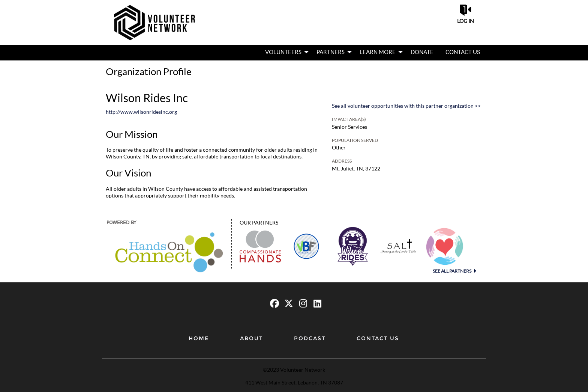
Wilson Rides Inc (147, 98)
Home (199, 338)
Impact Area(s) (349, 119)
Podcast (310, 338)
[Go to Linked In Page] (316, 303)
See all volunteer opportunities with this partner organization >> (406, 106)
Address (342, 161)
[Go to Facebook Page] (273, 303)
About (251, 338)
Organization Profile (149, 71)
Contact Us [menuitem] (463, 52)
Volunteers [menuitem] (283, 52)
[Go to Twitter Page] (288, 303)
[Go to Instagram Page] (302, 303)
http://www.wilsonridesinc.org (141, 112)
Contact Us (378, 338)
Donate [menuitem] (422, 52)
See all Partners (452, 271)
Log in (466, 21)
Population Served (355, 140)
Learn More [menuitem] (378, 52)
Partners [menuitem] (331, 52)
